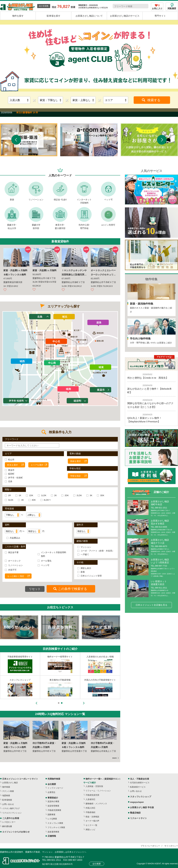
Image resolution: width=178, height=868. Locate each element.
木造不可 (12, 570)
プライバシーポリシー (150, 846)
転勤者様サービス (138, 787)
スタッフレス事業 (55, 823)
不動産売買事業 (54, 810)
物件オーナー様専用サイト (60, 657)
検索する (154, 100)
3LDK (11, 500)
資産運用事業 (53, 832)
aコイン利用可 (108, 225)
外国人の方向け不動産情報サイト (100, 680)
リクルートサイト (139, 818)
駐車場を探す (54, 16)
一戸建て (85, 554)
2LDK (79, 495)
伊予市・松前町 (15, 478)
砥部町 (11, 474)
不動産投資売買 (92, 795)
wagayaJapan (137, 802)
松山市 (11, 460)
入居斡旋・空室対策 (94, 786)
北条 (10, 481)
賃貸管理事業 (53, 806)
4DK (34, 500)
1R (9, 495)
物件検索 (6, 787)
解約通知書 (7, 826)
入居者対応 (90, 799)
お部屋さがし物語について (89, 16)
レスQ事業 (52, 819)
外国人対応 (90, 808)
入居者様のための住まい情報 (100, 657)
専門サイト (160, 16)
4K (22, 500)
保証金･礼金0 (60, 200)
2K (56, 495)
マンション (86, 547)
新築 (12, 200)
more (114, 758)
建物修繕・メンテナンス (96, 804)
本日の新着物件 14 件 (27, 112)
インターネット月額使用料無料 (54, 554)
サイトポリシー (171, 846)
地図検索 (6, 796)
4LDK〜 (47, 500)
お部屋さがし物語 (10, 783)
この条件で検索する (72, 589)
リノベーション (36, 200)
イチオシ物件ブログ (11, 808)
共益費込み (15, 538)
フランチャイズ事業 (56, 827)
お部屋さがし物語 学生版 (142, 807)
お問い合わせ (8, 804)
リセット (35, 589)
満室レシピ (90, 830)
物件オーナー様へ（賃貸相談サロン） (103, 779)
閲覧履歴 (172, 8)
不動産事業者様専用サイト (20, 657)
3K (91, 495)
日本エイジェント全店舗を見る (151, 605)
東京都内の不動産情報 (60, 680)
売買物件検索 (54, 779)
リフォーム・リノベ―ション (98, 791)
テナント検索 (8, 791)
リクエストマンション (12, 813)
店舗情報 (52, 836)
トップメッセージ (55, 788)
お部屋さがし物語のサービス (125, 16)
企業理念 (51, 792)
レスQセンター (9, 822)
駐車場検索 (7, 800)
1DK (31, 495)
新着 (83, 572)
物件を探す (18, 16)
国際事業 (51, 815)
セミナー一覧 (91, 825)
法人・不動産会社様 (140, 779)
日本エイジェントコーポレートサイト (20, 779)
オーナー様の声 (92, 821)
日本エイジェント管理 (91, 576)
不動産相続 (90, 812)
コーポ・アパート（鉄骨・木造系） (97, 551)
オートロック (14, 561)
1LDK (44, 495)
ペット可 (108, 200)
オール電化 (46, 561)
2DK (67, 495)
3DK (102, 495)
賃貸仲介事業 (53, 802)
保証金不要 (13, 552)
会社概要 (52, 784)
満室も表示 (86, 568)
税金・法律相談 (92, 817)
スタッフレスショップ (20, 680)
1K (20, 495)
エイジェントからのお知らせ (16, 832)
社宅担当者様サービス (140, 783)
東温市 (11, 470)
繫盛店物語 (135, 813)
